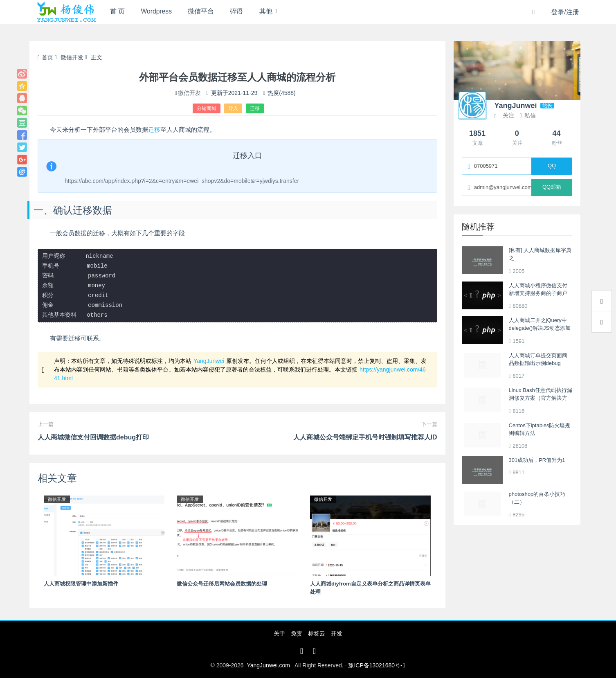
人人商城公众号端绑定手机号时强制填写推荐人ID (365, 437)
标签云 (317, 633)
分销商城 (207, 108)
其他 (275, 12)
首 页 (118, 12)
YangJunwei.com (268, 665)
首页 (45, 57)
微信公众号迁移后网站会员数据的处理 (222, 584)
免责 (297, 633)
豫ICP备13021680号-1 (377, 665)
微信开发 (72, 57)
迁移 (255, 108)
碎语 (244, 12)
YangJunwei (209, 361)
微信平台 (206, 12)
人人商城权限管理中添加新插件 (81, 584)
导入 (233, 108)
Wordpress (160, 12)
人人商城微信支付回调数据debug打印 (93, 437)
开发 (337, 633)
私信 (527, 115)
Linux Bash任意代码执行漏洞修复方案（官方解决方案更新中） (541, 398)
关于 (279, 633)
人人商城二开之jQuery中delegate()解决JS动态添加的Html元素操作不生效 (540, 328)
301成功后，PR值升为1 (537, 460)
